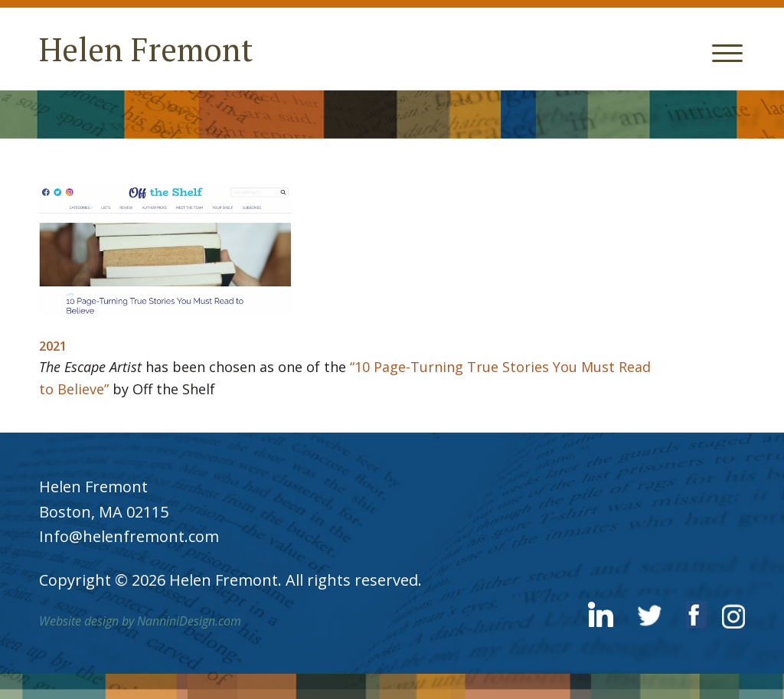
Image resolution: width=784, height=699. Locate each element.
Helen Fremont (146, 49)
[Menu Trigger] (728, 52)
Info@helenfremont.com (129, 536)
